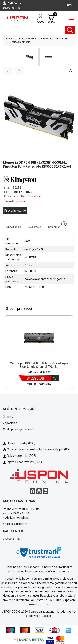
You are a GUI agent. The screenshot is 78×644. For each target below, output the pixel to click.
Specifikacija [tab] (14, 227)
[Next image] (19, 71)
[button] (30, 57)
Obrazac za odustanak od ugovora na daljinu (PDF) (39, 449)
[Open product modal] (71, 71)
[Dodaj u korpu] (55, 378)
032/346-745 (11, 8)
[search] (39, 30)
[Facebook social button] (33, 491)
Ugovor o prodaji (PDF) (19, 443)
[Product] (39, 338)
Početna (11, 39)
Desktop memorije (20, 42)
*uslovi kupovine (14, 201)
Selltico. (47, 616)
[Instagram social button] (39, 491)
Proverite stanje (15, 211)
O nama (8, 417)
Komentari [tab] (56, 226)
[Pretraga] (70, 30)
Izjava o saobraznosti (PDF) (24, 462)
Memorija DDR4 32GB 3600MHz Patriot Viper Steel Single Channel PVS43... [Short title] (39, 365)
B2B (70, 5)
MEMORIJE (61, 39)
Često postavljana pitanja (19, 429)
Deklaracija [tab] (35, 227)
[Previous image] (7, 71)
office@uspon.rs (17, 524)
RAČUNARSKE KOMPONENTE (35, 39)
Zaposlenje (10, 423)
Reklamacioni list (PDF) (20, 456)
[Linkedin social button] (46, 491)
